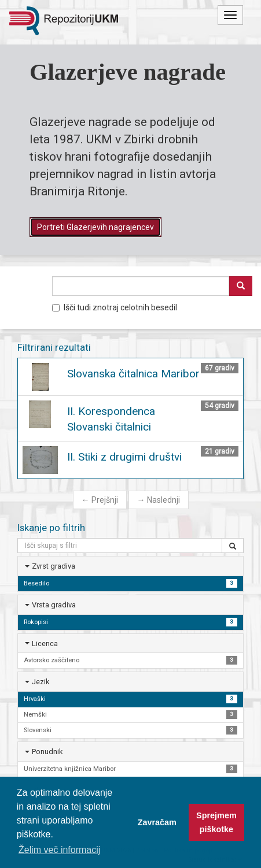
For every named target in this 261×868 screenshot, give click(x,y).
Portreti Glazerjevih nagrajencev (95, 227)
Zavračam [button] (157, 822)
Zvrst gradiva (54, 566)
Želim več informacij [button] (59, 850)
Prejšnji (100, 500)
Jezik (41, 682)
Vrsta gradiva (54, 605)
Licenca (45, 643)
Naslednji (159, 500)
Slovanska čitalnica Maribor (133, 374)
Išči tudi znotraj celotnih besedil (115, 307)
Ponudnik (47, 752)
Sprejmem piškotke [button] (216, 822)
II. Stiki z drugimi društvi (124, 457)
